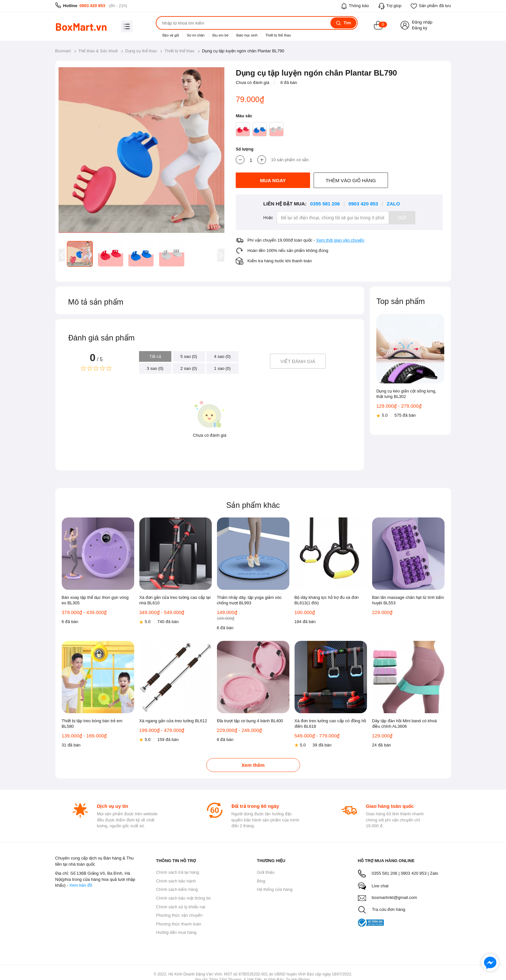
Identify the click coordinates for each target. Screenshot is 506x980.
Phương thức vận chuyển (179, 915)
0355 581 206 (325, 204)
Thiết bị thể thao (278, 35)
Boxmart (63, 51)
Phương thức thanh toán (179, 924)
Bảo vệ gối (171, 35)
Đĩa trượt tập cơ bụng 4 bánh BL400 (250, 721)
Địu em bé (221, 35)
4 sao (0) (222, 356)
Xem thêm (253, 765)
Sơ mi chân (196, 35)
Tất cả (155, 356)
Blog (261, 881)
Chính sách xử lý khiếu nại (181, 907)
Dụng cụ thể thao (141, 51)
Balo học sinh (247, 35)
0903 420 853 (92, 6)
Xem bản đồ (81, 885)
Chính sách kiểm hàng (177, 889)
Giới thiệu (266, 872)
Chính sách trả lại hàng (178, 872)
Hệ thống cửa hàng (275, 889)
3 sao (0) (155, 368)
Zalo (393, 204)
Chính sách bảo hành (176, 881)
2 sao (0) (189, 368)
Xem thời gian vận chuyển (340, 240)
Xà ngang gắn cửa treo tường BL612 (173, 721)
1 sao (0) (222, 368)
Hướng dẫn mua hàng (176, 932)
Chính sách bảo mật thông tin (183, 898)
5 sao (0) (189, 356)
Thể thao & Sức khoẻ (98, 51)
